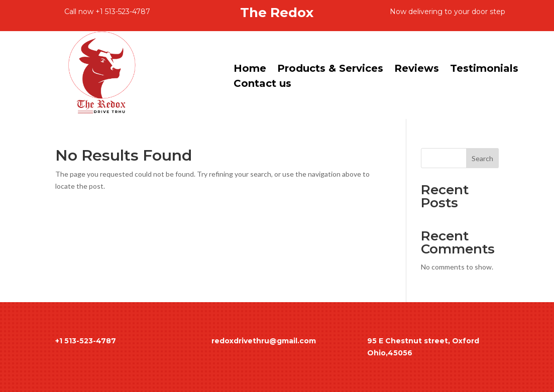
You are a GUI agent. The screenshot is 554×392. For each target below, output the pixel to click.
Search (482, 158)
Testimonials (484, 70)
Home (250, 70)
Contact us (262, 85)
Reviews (417, 70)
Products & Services (330, 70)
